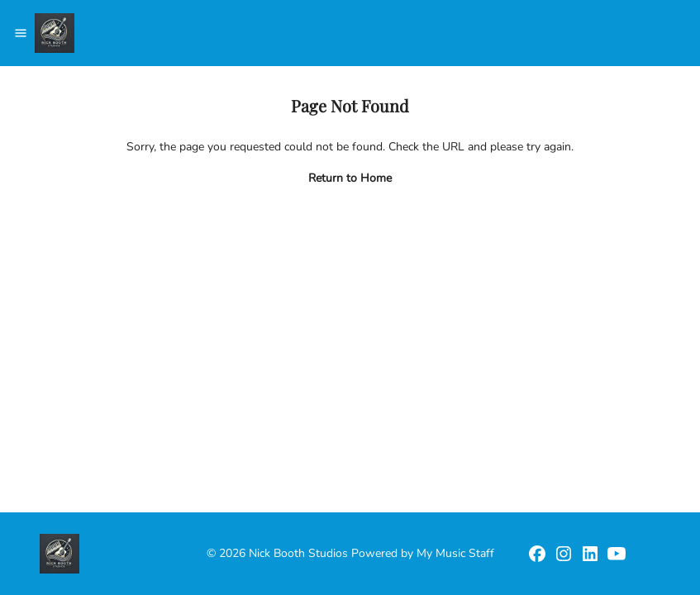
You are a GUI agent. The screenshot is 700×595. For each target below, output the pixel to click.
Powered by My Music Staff (423, 553)
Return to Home (350, 178)
